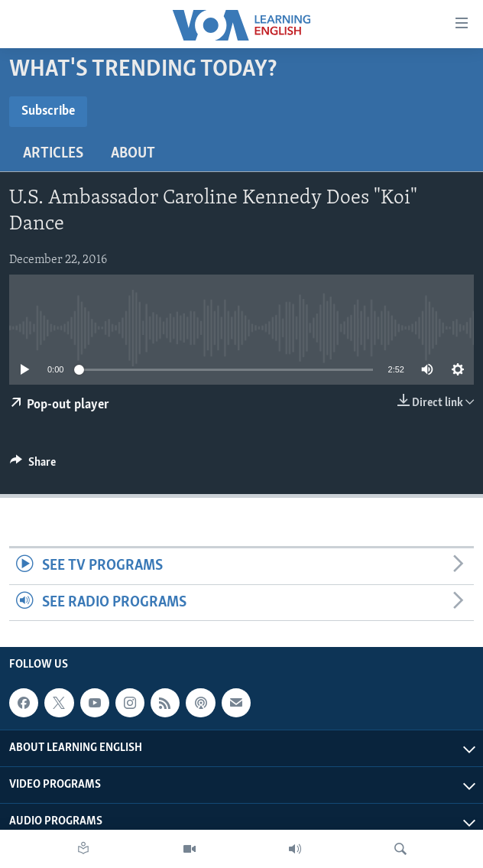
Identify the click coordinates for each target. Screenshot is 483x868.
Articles (53, 154)
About (133, 154)
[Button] (33, 466)
